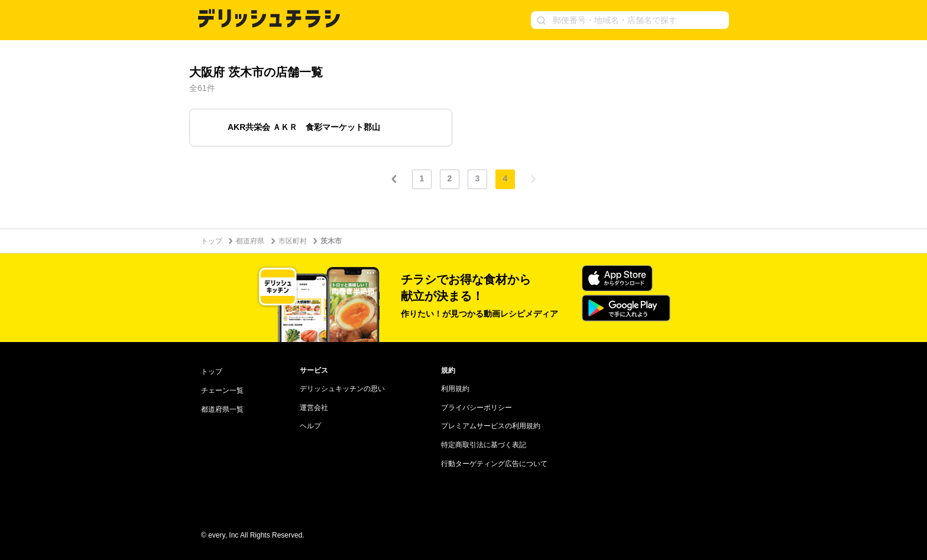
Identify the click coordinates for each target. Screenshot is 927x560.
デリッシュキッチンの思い (342, 389)
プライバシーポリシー (477, 408)
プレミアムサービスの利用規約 (491, 426)
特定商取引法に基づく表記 (484, 445)
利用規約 (455, 389)
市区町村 (293, 241)
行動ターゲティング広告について (494, 464)
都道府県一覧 (222, 409)
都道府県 (250, 241)
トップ (212, 241)
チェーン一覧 (222, 390)
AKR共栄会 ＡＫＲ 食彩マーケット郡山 (304, 127)
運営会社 (314, 408)
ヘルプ (310, 426)
